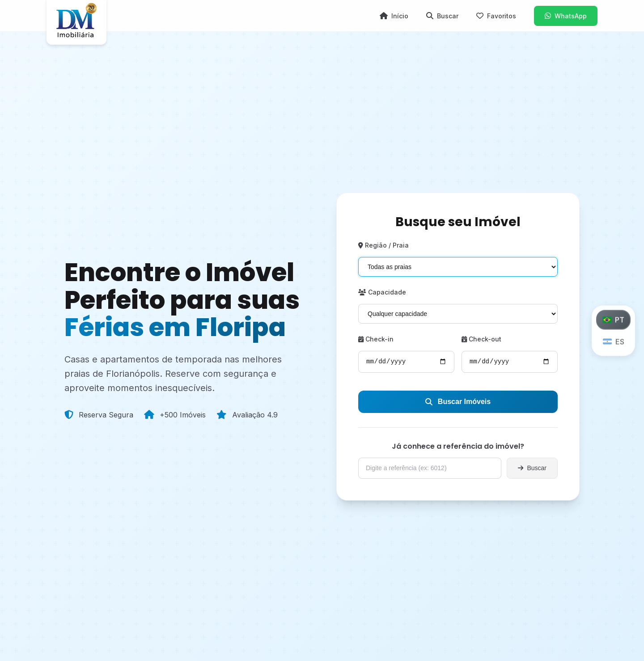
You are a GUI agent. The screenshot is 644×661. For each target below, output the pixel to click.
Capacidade (382, 292)
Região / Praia (383, 245)
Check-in (376, 339)
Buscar (532, 468)
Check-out (481, 339)
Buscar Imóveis (458, 402)
